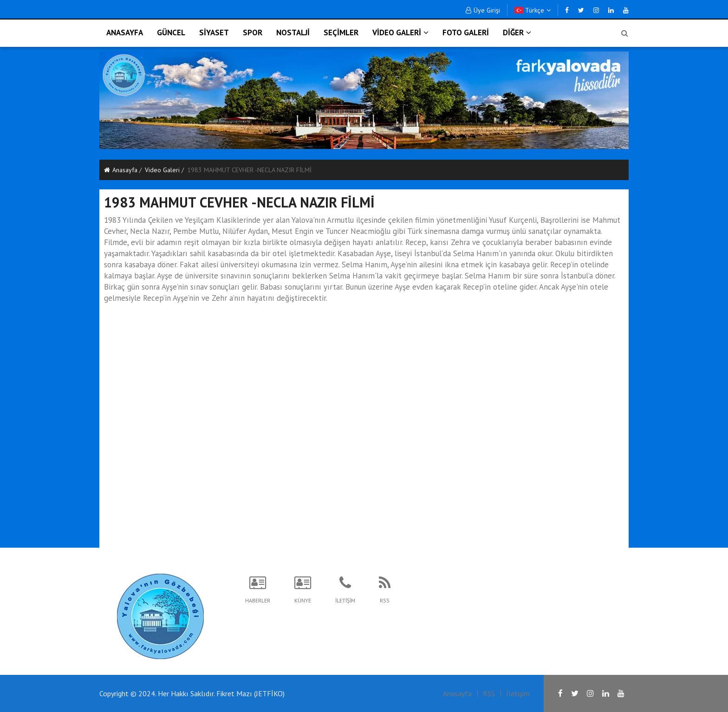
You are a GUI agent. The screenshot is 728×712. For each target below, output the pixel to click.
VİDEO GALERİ (400, 32)
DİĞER (517, 32)
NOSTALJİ (293, 32)
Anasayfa (121, 170)
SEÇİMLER (341, 32)
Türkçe (533, 10)
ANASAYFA (125, 32)
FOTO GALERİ (466, 32)
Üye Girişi (483, 10)
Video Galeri (162, 170)
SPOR (253, 32)
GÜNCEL (171, 32)
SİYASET (214, 32)
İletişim (518, 693)
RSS (489, 693)
